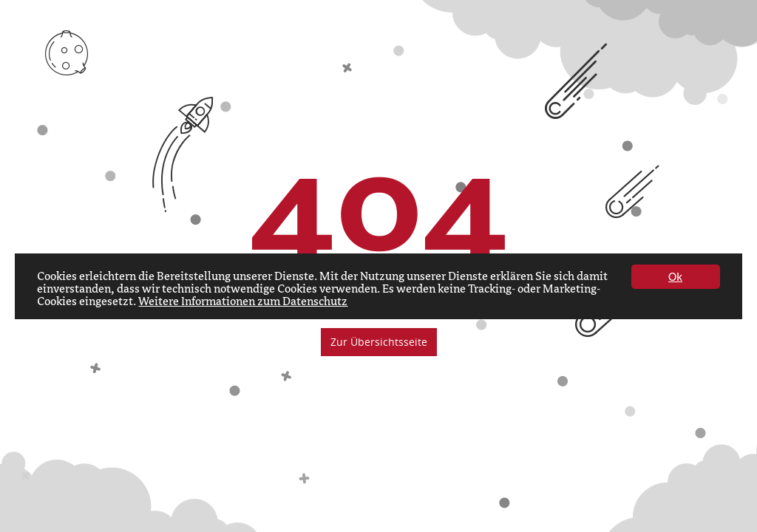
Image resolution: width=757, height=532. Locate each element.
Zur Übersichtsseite (379, 342)
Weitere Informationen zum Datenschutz (243, 302)
